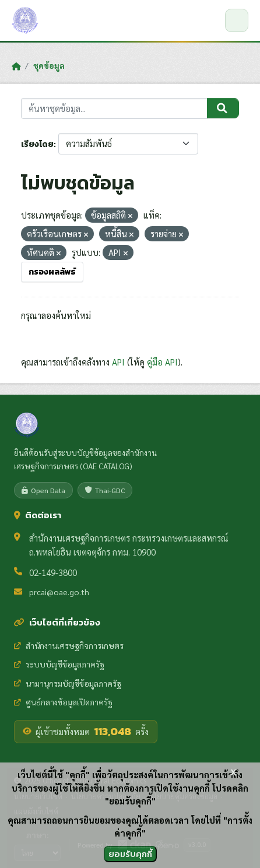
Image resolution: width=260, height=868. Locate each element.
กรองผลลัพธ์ (52, 272)
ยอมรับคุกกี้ (130, 854)
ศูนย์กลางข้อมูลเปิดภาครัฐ (63, 702)
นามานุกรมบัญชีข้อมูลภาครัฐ (68, 683)
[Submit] (223, 108)
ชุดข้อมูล (49, 65)
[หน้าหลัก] (16, 66)
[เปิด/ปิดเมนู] (237, 20)
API (118, 362)
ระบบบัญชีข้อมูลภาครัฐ (59, 664)
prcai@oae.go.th (59, 592)
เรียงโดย (37, 144)
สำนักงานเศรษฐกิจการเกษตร (69, 645)
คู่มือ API (162, 362)
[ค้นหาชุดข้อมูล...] (114, 109)
